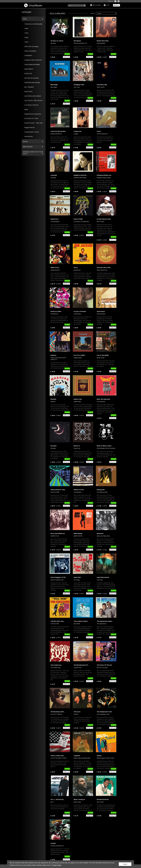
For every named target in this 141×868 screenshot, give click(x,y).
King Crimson (28, 91)
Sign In (94, 5)
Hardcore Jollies (56, 311)
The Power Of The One (104, 665)
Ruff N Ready (78, 533)
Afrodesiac (77, 41)
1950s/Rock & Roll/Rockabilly (33, 24)
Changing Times (79, 85)
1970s (26, 33)
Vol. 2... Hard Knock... (58, 799)
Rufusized (100, 533)
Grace (76, 267)
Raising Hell (101, 490)
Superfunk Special (103, 577)
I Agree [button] (125, 864)
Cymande (54, 175)
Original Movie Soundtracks (32, 114)
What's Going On (79, 799)
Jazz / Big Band (28, 87)
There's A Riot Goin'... (58, 756)
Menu (116, 5)
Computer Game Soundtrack (32, 60)
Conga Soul (77, 131)
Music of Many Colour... (105, 446)
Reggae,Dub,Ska (29, 127)
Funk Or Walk (78, 219)
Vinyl (25, 19)
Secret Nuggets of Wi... (58, 577)
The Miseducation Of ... (81, 665)
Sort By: (93, 13)
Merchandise (28, 147)
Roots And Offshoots (58, 533)
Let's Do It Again (79, 355)
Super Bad (77, 577)
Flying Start (55, 219)
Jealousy (53, 355)
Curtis (99, 131)
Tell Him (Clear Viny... (58, 621)
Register (99, 5)
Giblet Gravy (55, 267)
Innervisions (101, 311)
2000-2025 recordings (31, 46)
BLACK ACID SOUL (103, 41)
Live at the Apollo (103, 355)
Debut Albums (28, 69)
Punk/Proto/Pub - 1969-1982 (33, 123)
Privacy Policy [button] (57, 865)
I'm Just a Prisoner (80, 311)
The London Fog (56, 665)
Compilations (28, 55)
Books (25, 142)
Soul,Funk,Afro (28, 136)
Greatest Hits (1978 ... (104, 267)
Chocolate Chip (102, 85)
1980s (26, 37)
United (99, 756)
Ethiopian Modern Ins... (104, 175)
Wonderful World (103, 799)
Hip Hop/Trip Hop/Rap (31, 78)
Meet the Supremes (103, 399)
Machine (53, 399)
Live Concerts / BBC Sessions (33, 100)
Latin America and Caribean (32, 96)
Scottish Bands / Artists (31, 132)
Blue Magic (54, 85)
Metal (25, 109)
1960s (26, 28)
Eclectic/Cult (27, 73)
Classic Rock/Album (30, 51)
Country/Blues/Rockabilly (31, 64)
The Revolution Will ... (58, 712)
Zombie (53, 843)
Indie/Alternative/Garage (31, 82)
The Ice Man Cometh (81, 621)
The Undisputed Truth (104, 712)
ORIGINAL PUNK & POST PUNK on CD (33, 153)
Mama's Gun (78, 399)
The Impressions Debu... (105, 621)
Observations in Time (58, 490)
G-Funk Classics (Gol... (104, 219)
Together (77, 756)
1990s (26, 42)
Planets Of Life (79, 490)
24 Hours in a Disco (57, 41)
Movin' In (77, 446)
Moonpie (54, 446)
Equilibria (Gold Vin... (81, 175)
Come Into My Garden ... (59, 131)
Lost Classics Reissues (31, 105)
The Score (77, 712)
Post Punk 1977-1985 (31, 118)
